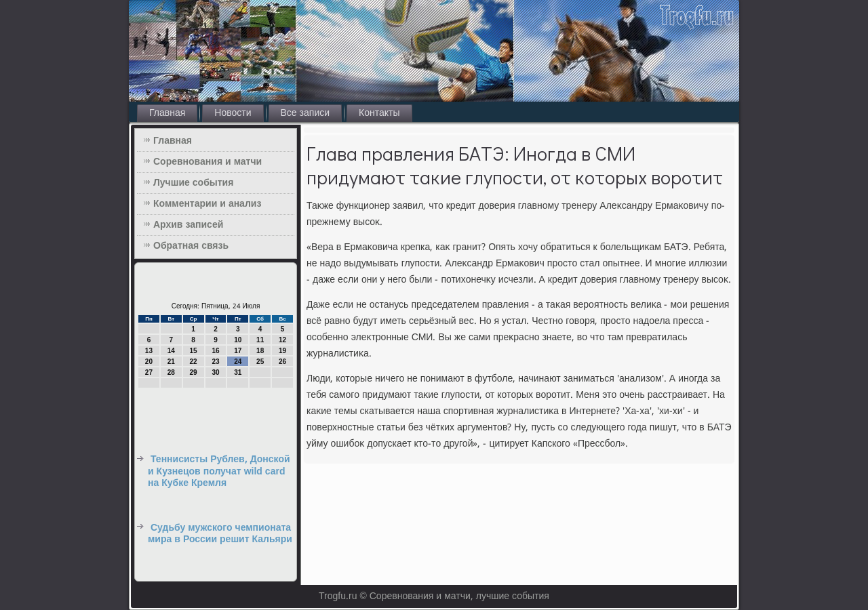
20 (149, 362)
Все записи (305, 113)
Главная (167, 113)
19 (282, 351)
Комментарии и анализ (207, 204)
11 (260, 340)
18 (260, 351)
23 (215, 362)
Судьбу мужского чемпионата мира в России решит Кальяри (220, 534)
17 (238, 351)
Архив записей (188, 225)
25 (260, 362)
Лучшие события (193, 183)
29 (194, 372)
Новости (233, 113)
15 (194, 351)
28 (171, 372)
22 (194, 362)
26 (282, 362)
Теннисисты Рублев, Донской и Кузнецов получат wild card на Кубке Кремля (219, 471)
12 (282, 340)
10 (238, 340)
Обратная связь (191, 246)
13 (149, 351)
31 (238, 372)
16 (215, 351)
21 (171, 362)
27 (149, 372)
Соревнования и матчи (208, 162)
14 (171, 351)
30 (215, 372)
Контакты (379, 113)
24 (238, 362)
